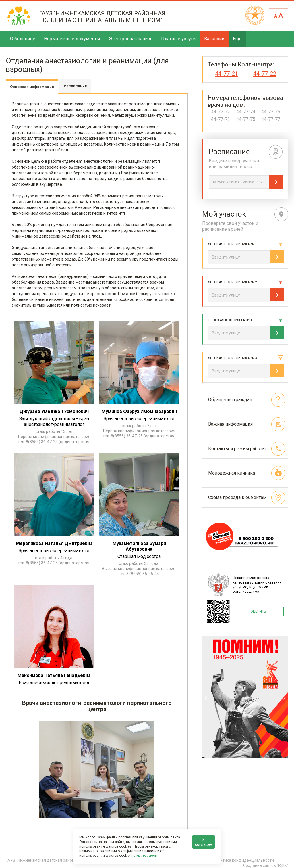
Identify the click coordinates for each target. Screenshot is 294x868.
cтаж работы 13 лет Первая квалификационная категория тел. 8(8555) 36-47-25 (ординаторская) (54, 437)
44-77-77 (271, 119)
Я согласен (204, 842)
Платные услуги (178, 39)
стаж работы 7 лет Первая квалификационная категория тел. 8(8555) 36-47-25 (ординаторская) (139, 431)
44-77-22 (265, 74)
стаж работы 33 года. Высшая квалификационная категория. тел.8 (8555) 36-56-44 (139, 569)
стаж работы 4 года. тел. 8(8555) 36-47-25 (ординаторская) (54, 560)
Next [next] (285, 698)
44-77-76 (271, 112)
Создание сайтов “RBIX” (266, 865)
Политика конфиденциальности (243, 860)
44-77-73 (220, 119)
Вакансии (214, 39)
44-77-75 (246, 119)
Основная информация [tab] (32, 87)
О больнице (23, 39)
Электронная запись (131, 39)
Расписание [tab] (75, 86)
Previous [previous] (206, 698)
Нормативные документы (72, 39)
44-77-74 (246, 112)
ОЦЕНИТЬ (258, 611)
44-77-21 (227, 74)
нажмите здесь (144, 856)
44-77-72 (220, 112)
